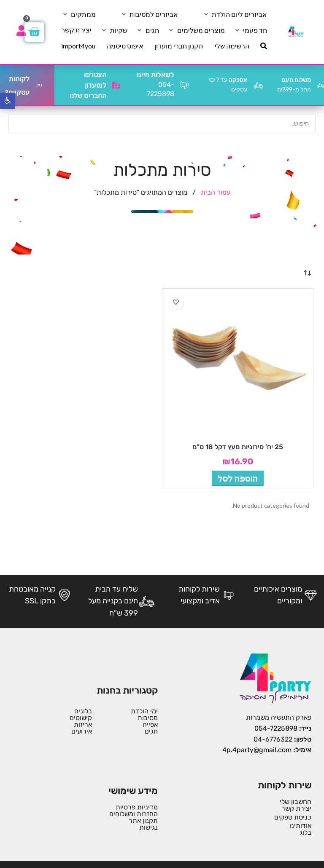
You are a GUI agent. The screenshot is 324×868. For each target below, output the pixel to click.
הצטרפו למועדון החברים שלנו (88, 85)
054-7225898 (276, 728)
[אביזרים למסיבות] (149, 14)
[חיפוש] (264, 46)
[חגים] (147, 30)
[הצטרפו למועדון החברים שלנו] (116, 85)
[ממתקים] (78, 14)
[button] (238, 478)
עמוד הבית (215, 192)
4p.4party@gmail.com (257, 750)
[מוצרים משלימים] (196, 30)
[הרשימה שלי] (232, 46)
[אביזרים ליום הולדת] (235, 14)
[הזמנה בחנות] (307, 273)
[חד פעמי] (250, 30)
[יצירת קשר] (76, 30)
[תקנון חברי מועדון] (179, 46)
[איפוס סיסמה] (125, 46)
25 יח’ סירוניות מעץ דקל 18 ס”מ (238, 447)
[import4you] (78, 46)
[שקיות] (114, 30)
